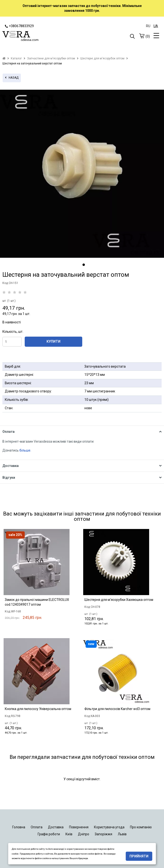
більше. (25, 450)
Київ (69, 834)
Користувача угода (109, 827)
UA (156, 26)
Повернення (79, 827)
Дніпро (84, 834)
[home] (4, 58)
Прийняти (139, 856)
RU (148, 26)
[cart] (142, 36)
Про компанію (141, 827)
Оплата (37, 827)
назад (12, 78)
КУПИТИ (53, 341)
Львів (122, 834)
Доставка (56, 827)
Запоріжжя (103, 834)
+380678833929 (19, 26)
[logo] (42, 37)
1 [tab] (84, 265)
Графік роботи (49, 834)
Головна (19, 827)
